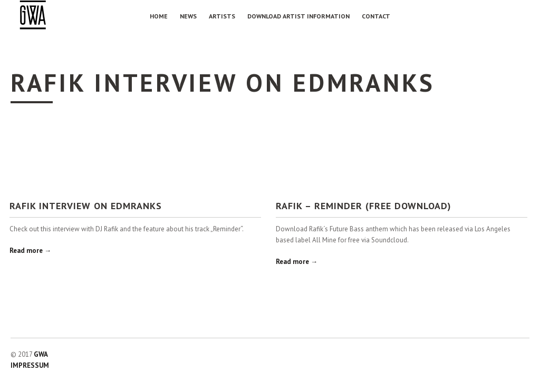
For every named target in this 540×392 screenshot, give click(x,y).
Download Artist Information (298, 16)
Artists (222, 16)
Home (159, 16)
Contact (376, 16)
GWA (41, 354)
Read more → (30, 251)
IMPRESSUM (30, 365)
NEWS (188, 16)
